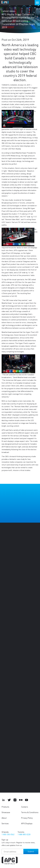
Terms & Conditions (30, 812)
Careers (25, 807)
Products (5, 807)
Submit (31, 851)
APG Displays (27, 823)
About (4, 818)
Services (5, 823)
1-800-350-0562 (8, 834)
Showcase (6, 812)
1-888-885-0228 (24, 834)
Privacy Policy (27, 818)
